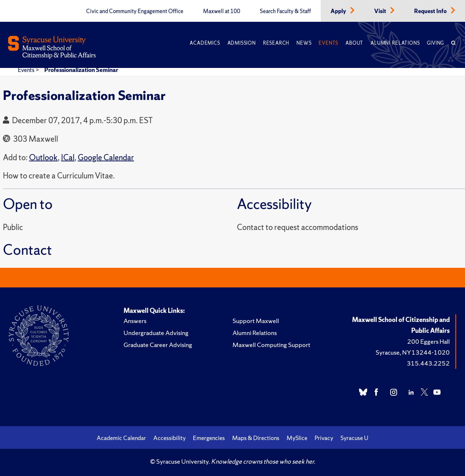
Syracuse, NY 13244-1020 (413, 352)
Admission (242, 43)
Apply (339, 11)
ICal (68, 158)
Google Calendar (106, 158)
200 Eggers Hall (428, 341)
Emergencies (209, 438)
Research (276, 43)
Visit (381, 11)
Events (328, 43)
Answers (135, 321)
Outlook (43, 158)
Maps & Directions (256, 438)
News (304, 43)
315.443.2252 (428, 363)
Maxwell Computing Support (271, 345)
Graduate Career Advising (158, 345)
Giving (435, 43)
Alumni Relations (395, 43)
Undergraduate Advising (156, 333)
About (354, 43)
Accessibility (169, 438)
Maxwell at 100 (222, 11)
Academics (205, 43)
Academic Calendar (121, 438)
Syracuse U (354, 438)
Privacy (324, 438)
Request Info (431, 11)
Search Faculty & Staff (285, 11)
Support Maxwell (256, 321)
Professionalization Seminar (81, 70)
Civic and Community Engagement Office (135, 11)
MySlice (297, 438)
